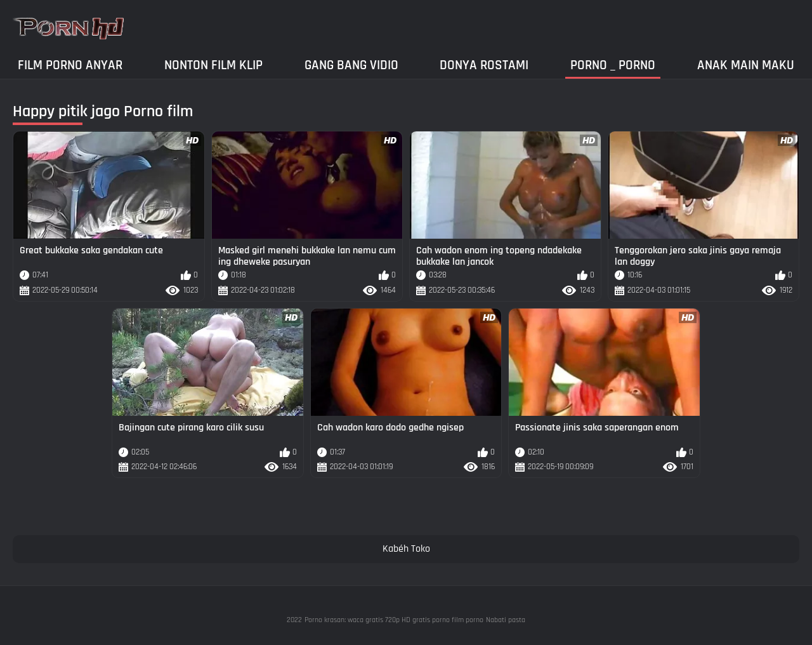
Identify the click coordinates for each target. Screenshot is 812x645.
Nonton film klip (213, 65)
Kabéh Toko (406, 549)
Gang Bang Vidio (351, 65)
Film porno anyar (70, 65)
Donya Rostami (484, 65)
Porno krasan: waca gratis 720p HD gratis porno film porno (394, 620)
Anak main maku (746, 65)
